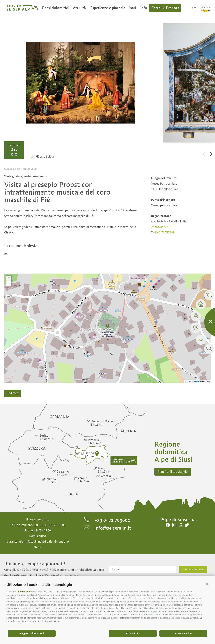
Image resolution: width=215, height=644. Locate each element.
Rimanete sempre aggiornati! (35, 564)
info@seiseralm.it (107, 528)
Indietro (13, 393)
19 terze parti (24, 592)
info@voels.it (160, 227)
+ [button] (9, 278)
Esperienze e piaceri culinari (113, 8)
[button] (207, 584)
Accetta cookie (183, 633)
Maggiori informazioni (32, 633)
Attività (79, 8)
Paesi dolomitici (55, 8)
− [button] (9, 283)
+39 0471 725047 (164, 233)
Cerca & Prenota (165, 8)
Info (144, 8)
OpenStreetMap (194, 381)
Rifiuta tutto (133, 633)
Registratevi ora (193, 569)
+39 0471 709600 (107, 520)
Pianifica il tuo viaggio (173, 472)
